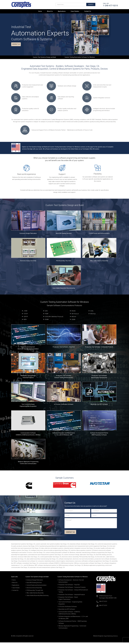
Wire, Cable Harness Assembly (99, 262)
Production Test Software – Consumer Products (72, 589)
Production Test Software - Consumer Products (99, 348)
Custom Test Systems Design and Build (43, 58)
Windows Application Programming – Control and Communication (72, 629)
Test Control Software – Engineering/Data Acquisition (70, 605)
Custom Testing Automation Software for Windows (81, 58)
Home (40, 11)
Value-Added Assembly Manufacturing (64, 290)
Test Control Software (28, 406)
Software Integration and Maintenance (64, 434)
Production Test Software (28, 377)
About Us (50, 11)
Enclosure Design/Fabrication (28, 235)
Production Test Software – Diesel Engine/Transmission (68, 600)
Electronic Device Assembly (28, 262)
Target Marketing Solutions (110, 638)
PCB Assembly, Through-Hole (35, 592)
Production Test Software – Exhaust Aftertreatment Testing (73, 593)
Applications (62, 11)
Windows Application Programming (28, 463)
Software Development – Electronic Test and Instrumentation (71, 583)
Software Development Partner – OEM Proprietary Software (73, 624)
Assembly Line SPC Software (99, 406)
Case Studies (75, 11)
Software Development (28, 348)
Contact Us (88, 11)
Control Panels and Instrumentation (99, 235)
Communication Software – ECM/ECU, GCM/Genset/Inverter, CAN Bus (69, 614)
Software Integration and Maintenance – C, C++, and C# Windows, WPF (73, 619)
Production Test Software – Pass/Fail (69, 586)
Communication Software (28, 434)
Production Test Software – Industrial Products (72, 596)
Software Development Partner (99, 434)
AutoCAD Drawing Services (64, 235)
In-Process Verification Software (64, 406)
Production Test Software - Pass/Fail (64, 348)
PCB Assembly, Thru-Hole (64, 262)
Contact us (17, 45)
